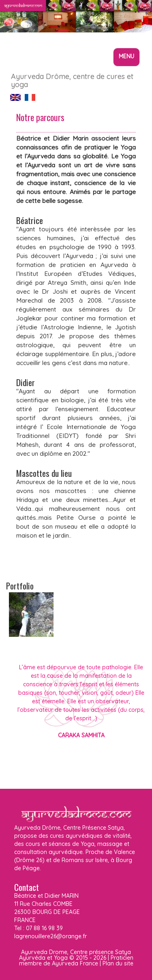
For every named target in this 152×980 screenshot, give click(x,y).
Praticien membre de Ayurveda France (76, 961)
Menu (129, 59)
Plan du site (118, 963)
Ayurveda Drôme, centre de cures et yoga (72, 79)
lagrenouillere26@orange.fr (50, 936)
